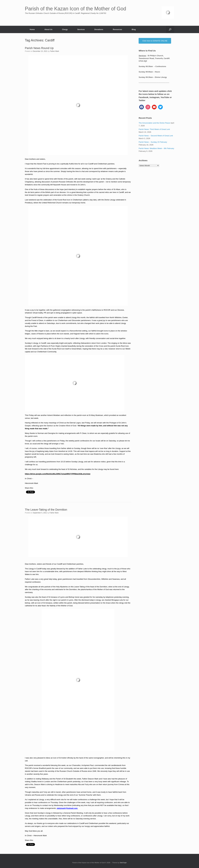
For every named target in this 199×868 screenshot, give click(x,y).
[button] (170, 29)
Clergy (65, 29)
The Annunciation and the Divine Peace (154, 123)
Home (32, 29)
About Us (48, 29)
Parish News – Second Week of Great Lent (156, 136)
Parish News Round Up (39, 48)
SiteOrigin (123, 863)
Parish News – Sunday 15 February (153, 142)
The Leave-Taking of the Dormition (46, 510)
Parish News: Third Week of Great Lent (154, 129)
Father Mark (55, 51)
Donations (99, 29)
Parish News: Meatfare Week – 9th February (156, 148)
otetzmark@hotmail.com (67, 808)
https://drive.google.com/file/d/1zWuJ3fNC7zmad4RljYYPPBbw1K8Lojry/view (58, 474)
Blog (134, 29)
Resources (117, 29)
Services (81, 29)
